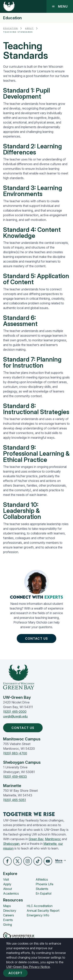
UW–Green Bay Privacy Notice (28, 967)
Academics (11, 893)
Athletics (42, 879)
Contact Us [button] (37, 638)
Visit (6, 879)
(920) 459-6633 (15, 777)
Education (12, 18)
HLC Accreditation (40, 906)
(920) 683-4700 (15, 753)
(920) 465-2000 (15, 712)
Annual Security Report (43, 911)
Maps (7, 906)
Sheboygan (11, 844)
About (29, 28)
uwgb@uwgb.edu (15, 716)
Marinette (50, 844)
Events (8, 920)
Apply (7, 884)
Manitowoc (53, 839)
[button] (7, 861)
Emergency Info (38, 915)
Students (42, 889)
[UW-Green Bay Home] (9, 6)
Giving (7, 925)
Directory (10, 911)
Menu (60, 6)
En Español (44, 893)
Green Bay (36, 839)
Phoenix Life (44, 884)
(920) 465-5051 (15, 800)
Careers (9, 915)
